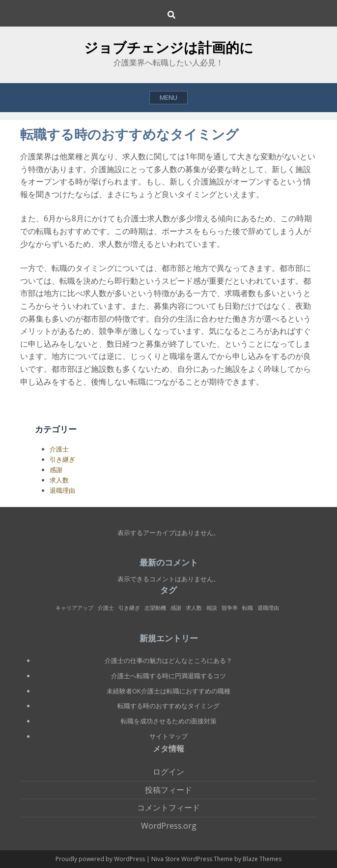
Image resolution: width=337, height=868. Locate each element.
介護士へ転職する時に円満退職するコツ (168, 676)
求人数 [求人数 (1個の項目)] (194, 608)
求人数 (59, 480)
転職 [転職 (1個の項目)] (248, 608)
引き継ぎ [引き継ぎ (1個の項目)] (129, 608)
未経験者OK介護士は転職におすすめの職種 (168, 691)
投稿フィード (168, 790)
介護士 (59, 449)
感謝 (56, 470)
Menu (168, 97)
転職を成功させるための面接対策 (169, 721)
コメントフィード (168, 808)
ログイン (168, 772)
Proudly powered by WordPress (101, 859)
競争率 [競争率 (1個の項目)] (230, 608)
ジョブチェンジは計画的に (169, 47)
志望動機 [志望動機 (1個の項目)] (155, 608)
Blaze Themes (262, 859)
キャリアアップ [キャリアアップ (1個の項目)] (74, 608)
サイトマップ (168, 736)
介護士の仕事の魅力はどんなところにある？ (168, 660)
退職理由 (62, 490)
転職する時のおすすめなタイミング (168, 706)
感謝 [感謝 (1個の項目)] (176, 608)
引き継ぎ (62, 459)
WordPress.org (169, 826)
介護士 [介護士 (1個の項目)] (106, 608)
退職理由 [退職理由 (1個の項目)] (268, 608)
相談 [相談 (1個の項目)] (212, 608)
